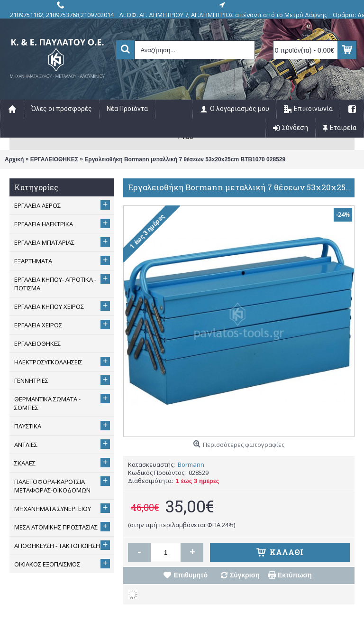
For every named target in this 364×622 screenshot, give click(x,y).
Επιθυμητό (191, 575)
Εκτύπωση (295, 575)
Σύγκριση (245, 575)
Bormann (191, 464)
